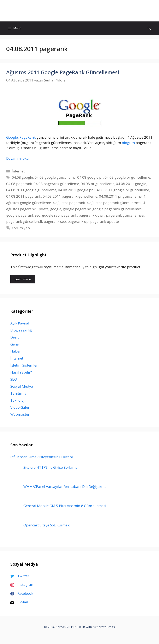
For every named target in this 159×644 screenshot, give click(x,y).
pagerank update (105, 221)
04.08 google (22, 177)
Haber (16, 351)
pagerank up (78, 221)
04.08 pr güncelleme (98, 184)
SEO (14, 379)
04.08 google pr (90, 177)
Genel (15, 344)
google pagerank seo (23, 215)
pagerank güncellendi (24, 221)
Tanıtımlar (19, 393)
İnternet (18, 171)
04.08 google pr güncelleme (127, 177)
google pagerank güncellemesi (117, 209)
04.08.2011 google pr (75, 190)
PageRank (28, 137)
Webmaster (20, 414)
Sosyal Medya (22, 386)
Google (12, 137)
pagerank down (92, 215)
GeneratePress (104, 627)
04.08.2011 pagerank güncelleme (70, 196)
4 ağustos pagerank (69, 203)
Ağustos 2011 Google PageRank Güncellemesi (63, 72)
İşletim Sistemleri (25, 365)
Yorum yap (21, 228)
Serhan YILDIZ (80, 11)
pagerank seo (55, 221)
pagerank (69, 215)
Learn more (23, 279)
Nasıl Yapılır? (21, 372)
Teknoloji (18, 400)
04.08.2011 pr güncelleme (120, 196)
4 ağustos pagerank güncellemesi (114, 203)
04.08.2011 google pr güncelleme (122, 190)
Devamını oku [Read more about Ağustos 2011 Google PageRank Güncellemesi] (17, 158)
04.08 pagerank (19, 184)
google (56, 209)
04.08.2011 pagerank (24, 196)
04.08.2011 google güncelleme (31, 190)
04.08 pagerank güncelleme (56, 184)
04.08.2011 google (131, 184)
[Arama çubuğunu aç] (149, 28)
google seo (51, 215)
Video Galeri (20, 407)
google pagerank (77, 209)
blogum (128, 143)
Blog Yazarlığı (22, 330)
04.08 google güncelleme (55, 177)
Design (16, 337)
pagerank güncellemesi (125, 215)
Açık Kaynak (20, 323)
